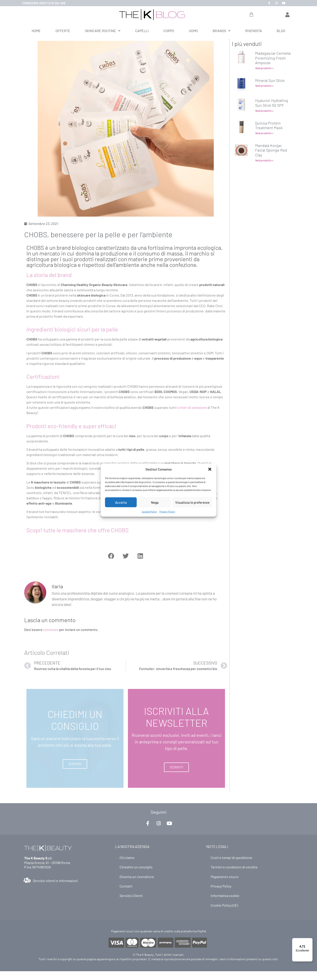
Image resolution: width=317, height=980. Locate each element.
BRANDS (222, 31)
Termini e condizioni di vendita (234, 868)
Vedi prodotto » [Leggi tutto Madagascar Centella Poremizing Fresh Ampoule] (264, 68)
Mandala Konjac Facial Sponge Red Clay (271, 150)
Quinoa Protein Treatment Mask (269, 125)
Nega (155, 502)
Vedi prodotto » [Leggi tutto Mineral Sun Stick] (264, 86)
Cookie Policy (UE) (224, 908)
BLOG (281, 31)
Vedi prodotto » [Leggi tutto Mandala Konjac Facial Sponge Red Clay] (264, 160)
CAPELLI (142, 31)
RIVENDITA (254, 31)
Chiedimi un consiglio (136, 868)
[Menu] (310, 941)
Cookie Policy (149, 511)
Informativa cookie (225, 898)
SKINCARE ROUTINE (103, 31)
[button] (210, 469)
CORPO (169, 31)
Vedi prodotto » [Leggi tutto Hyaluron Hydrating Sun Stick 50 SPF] (264, 111)
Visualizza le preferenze (192, 502)
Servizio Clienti (131, 898)
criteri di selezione (192, 407)
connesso (51, 629)
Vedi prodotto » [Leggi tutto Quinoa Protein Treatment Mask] (264, 133)
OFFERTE (63, 31)
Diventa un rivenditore (137, 878)
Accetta (121, 502)
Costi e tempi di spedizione (231, 858)
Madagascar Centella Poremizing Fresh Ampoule (273, 58)
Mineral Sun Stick (270, 80)
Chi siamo (127, 858)
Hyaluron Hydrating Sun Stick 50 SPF (272, 103)
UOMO (193, 31)
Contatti (126, 888)
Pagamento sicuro (225, 878)
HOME (36, 31)
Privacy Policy (167, 511)
